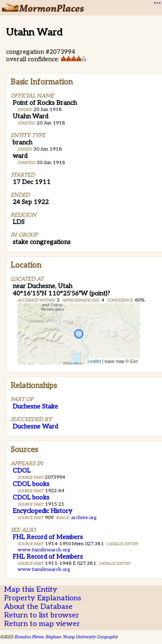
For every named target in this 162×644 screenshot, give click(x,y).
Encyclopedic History (42, 511)
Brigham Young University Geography (81, 637)
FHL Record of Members (48, 537)
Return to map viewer (42, 624)
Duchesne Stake (35, 406)
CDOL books (31, 484)
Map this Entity (31, 590)
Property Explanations (43, 598)
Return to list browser (42, 615)
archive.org (84, 518)
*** (156, 4)
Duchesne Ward (35, 426)
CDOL (22, 471)
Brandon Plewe (29, 637)
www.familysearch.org (44, 550)
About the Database (38, 607)
